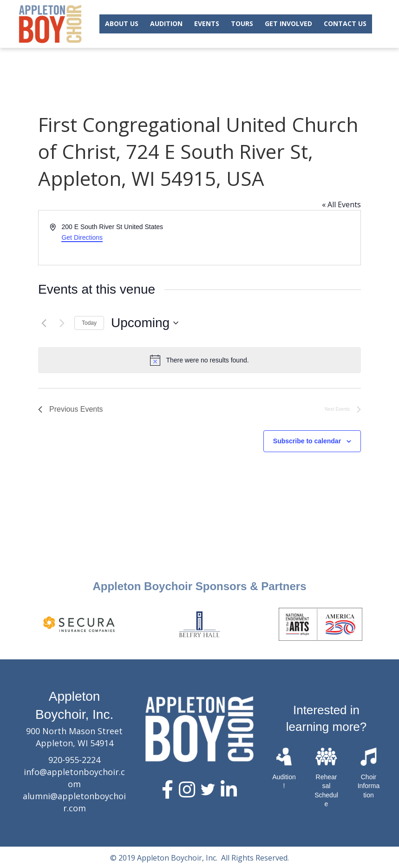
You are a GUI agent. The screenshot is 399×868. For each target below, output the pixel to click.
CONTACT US (345, 23)
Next (387, 624)
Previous (12, 624)
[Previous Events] (44, 323)
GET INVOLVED (288, 23)
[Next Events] (62, 323)
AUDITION (166, 23)
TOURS (242, 23)
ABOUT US (122, 23)
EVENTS (207, 23)
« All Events (341, 204)
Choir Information (369, 786)
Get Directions (82, 237)
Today (89, 323)
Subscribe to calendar (307, 441)
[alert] (199, 360)
